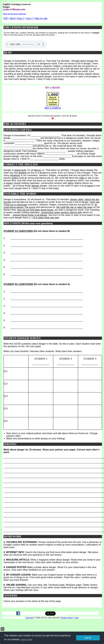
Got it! (88, 638)
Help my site (41, 18)
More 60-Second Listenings (15, 14)
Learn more (26, 639)
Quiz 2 (29, 18)
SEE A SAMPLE (53, 108)
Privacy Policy (67, 618)
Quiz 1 (21, 18)
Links (76, 618)
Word (13, 18)
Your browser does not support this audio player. (25, 44)
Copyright (29, 618)
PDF (6, 18)
